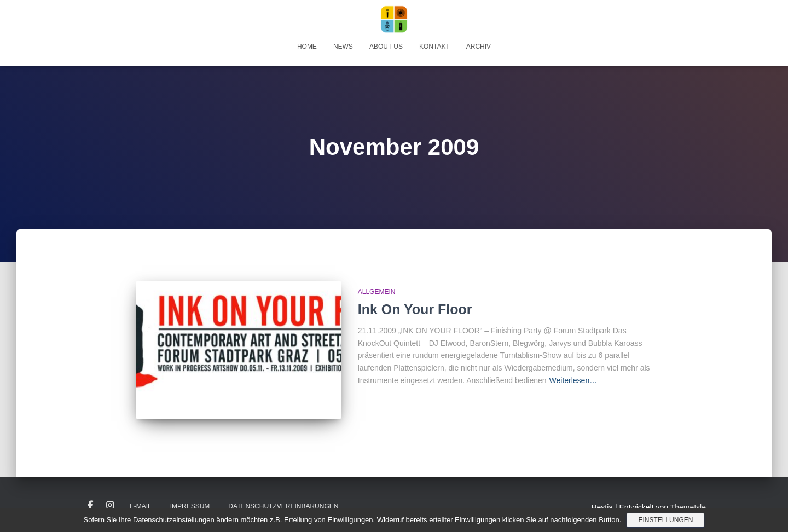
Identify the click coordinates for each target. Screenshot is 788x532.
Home (307, 47)
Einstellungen (665, 520)
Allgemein (377, 292)
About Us (386, 47)
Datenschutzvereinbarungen (283, 506)
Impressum (190, 506)
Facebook (90, 506)
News (343, 47)
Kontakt (434, 47)
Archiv (479, 47)
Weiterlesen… (573, 380)
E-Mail (141, 506)
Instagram (110, 506)
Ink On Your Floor (415, 309)
